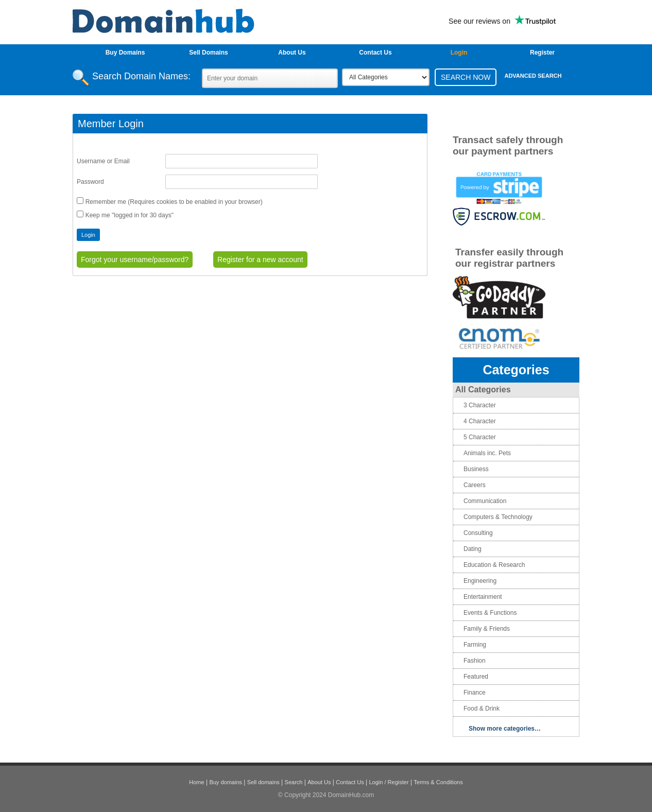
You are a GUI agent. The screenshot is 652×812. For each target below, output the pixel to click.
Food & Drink (482, 709)
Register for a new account (260, 260)
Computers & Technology (498, 517)
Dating (473, 549)
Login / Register (389, 782)
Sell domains (263, 782)
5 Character (480, 437)
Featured (476, 677)
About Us (292, 53)
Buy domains (226, 782)
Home (196, 782)
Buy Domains (125, 53)
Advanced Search (533, 76)
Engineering (480, 581)
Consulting (478, 533)
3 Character (480, 405)
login (459, 53)
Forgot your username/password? (135, 260)
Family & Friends (487, 629)
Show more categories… (505, 729)
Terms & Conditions (438, 782)
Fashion (475, 661)
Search (294, 782)
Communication (485, 501)
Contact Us (375, 53)
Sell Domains (208, 53)
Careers (475, 485)
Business (476, 469)
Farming (475, 645)
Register (542, 53)
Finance (475, 693)
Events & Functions (490, 613)
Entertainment (483, 597)
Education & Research (494, 565)
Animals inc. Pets (487, 453)
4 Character (480, 421)
